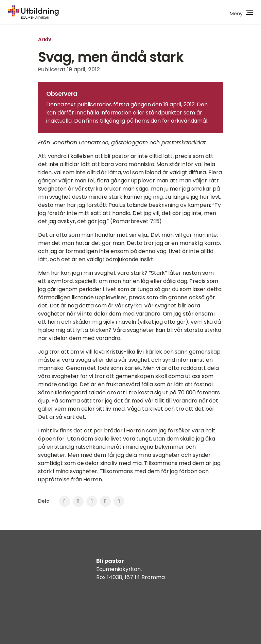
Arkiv (45, 39)
